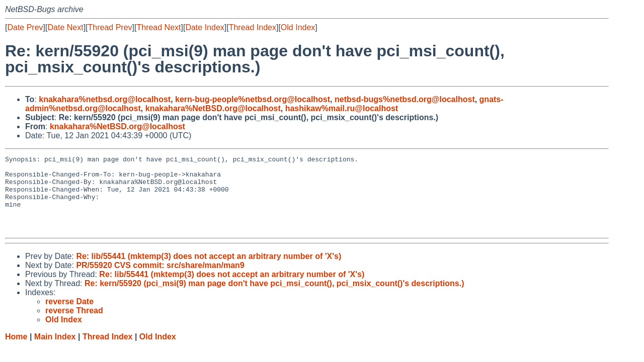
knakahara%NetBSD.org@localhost (213, 108)
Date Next (65, 27)
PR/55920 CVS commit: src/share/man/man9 (160, 280)
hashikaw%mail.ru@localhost (342, 108)
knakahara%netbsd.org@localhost (105, 99)
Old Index (298, 27)
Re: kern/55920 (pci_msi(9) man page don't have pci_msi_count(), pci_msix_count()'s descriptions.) (274, 298)
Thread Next (158, 27)
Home (16, 352)
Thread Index (253, 27)
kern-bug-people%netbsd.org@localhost (253, 99)
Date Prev (25, 27)
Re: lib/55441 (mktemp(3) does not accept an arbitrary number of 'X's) (209, 271)
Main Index (55, 352)
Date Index (205, 27)
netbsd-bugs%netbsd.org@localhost (405, 99)
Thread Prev (110, 27)
